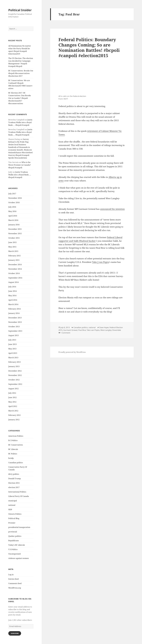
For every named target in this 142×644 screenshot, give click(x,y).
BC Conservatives (16, 445)
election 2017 (14, 487)
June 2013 (12, 344)
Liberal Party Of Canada (19, 496)
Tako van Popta (93, 330)
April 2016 (13, 216)
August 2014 (13, 282)
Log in (11, 575)
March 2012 (13, 411)
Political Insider (20, 10)
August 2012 (13, 389)
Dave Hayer (104, 327)
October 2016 (14, 202)
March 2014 (13, 304)
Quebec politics (15, 536)
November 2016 (15, 198)
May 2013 (12, 349)
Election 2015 (14, 483)
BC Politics (13, 454)
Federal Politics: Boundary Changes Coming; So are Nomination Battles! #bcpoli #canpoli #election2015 (89, 47)
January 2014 (14, 313)
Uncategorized (14, 554)
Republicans (14, 541)
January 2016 (14, 225)
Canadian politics (16, 463)
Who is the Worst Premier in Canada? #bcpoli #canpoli (20, 165)
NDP (10, 510)
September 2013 (15, 331)
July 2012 (12, 393)
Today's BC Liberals (17, 545)
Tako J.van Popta (101, 262)
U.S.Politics (13, 549)
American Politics (16, 436)
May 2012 (12, 402)
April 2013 (13, 353)
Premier (12, 523)
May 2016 (12, 211)
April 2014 (13, 300)
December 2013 (15, 318)
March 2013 (13, 358)
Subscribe (15, 633)
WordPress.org (15, 588)
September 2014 (15, 278)
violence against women (19, 558)
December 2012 (15, 371)
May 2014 (12, 296)
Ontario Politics (15, 514)
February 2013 (14, 362)
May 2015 (12, 247)
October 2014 (14, 273)
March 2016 (13, 220)
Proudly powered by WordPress (72, 352)
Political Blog (14, 518)
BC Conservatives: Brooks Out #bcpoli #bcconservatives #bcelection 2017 (21, 73)
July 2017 (12, 194)
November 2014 (15, 269)
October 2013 (14, 327)
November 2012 (15, 375)
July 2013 (12, 340)
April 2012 (13, 406)
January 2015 (14, 260)
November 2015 (15, 233)
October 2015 (14, 238)
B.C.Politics (13, 440)
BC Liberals (13, 449)
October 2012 (14, 380)
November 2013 (15, 322)
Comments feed (15, 583)
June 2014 (12, 291)
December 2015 (15, 229)
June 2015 (12, 242)
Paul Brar (82, 330)
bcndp (11, 458)
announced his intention (112, 209)
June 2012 (12, 397)
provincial (13, 532)
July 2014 (12, 287)
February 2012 (14, 415)
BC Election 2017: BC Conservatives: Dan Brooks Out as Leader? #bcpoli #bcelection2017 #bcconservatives (20, 98)
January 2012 (14, 420)
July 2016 (12, 207)
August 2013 (13, 335)
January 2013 (14, 366)
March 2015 (13, 251)
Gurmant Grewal (70, 330)
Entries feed (13, 579)
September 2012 (15, 384)
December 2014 (15, 265)
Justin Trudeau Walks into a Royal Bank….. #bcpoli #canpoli (20, 122)
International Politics (17, 492)
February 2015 (14, 256)
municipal (13, 501)
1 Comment (65, 333)
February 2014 (14, 309)
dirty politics (14, 474)
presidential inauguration (19, 527)
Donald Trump (15, 479)
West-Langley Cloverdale (111, 330)
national (12, 505)
